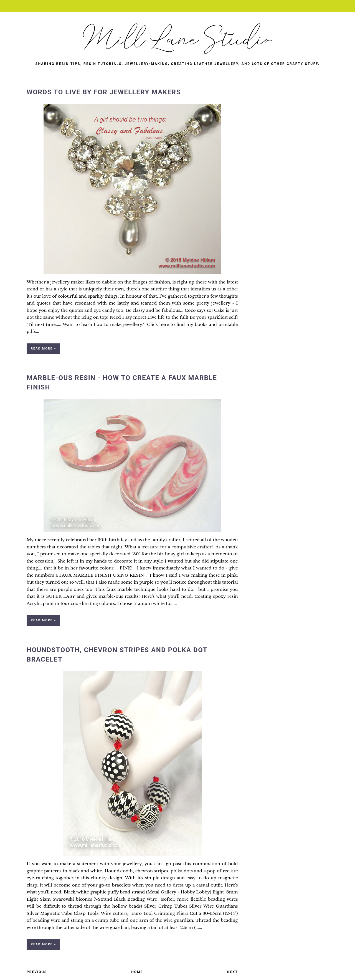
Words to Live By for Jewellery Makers (104, 92)
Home (137, 972)
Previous (37, 972)
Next (232, 972)
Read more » (43, 349)
